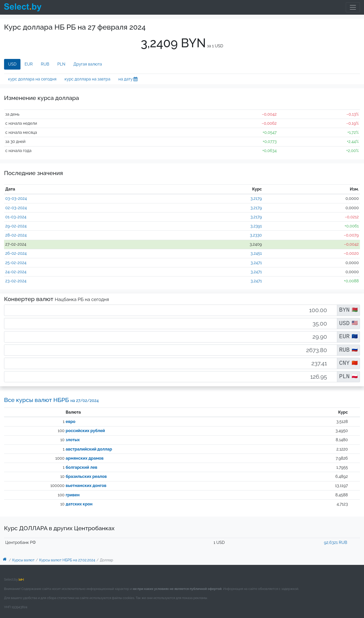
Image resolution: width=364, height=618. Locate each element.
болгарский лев (82, 467)
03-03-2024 (16, 198)
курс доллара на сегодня (32, 79)
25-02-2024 (16, 263)
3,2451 (256, 253)
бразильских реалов (86, 476)
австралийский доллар (89, 449)
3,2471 (256, 263)
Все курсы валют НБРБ (51, 400)
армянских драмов (85, 458)
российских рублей (85, 431)
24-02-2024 (16, 272)
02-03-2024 (16, 208)
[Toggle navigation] (353, 7)
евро (71, 422)
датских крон (79, 504)
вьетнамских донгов (86, 486)
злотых (73, 440)
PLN (61, 64)
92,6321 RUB (335, 542)
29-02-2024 (16, 226)
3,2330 (256, 235)
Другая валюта (88, 64)
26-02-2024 (16, 253)
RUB (45, 64)
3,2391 (256, 226)
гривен (73, 495)
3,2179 (256, 198)
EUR (29, 64)
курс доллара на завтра (87, 79)
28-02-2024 (16, 235)
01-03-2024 (16, 217)
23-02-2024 (16, 281)
